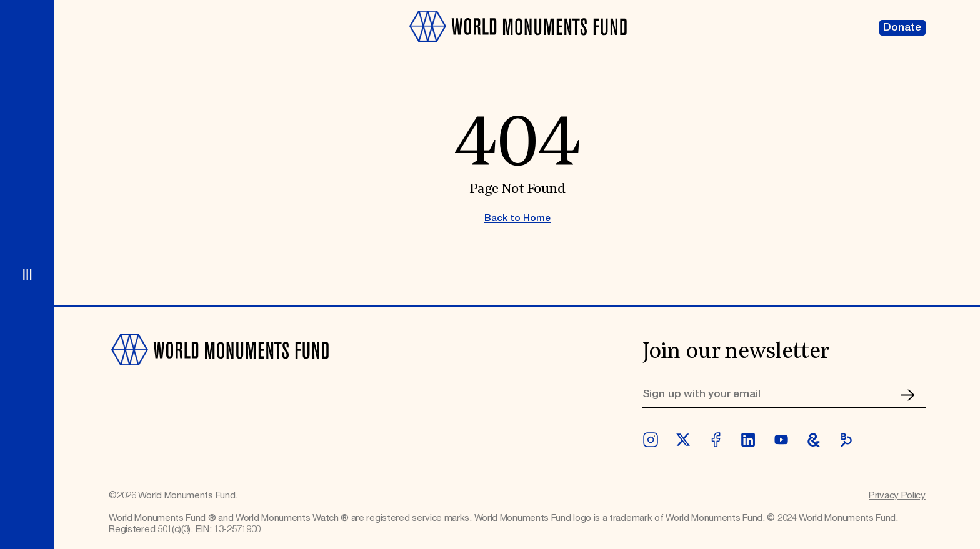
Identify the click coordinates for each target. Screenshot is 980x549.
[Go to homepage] (517, 49)
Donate (902, 27)
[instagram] (651, 440)
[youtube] (781, 440)
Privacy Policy (897, 496)
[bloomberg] (846, 440)
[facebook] (716, 440)
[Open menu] (27, 274)
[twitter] (683, 440)
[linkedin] (748, 440)
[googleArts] (814, 440)
